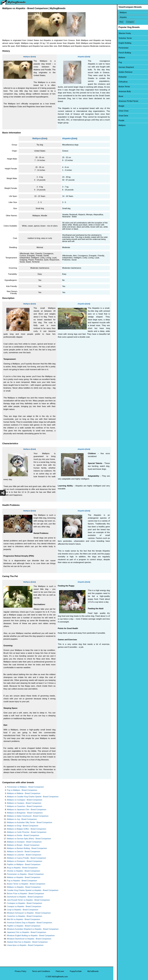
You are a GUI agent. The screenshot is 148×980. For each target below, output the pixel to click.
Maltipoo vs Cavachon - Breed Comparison (25, 806)
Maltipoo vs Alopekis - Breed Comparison (24, 887)
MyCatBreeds (93, 971)
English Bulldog (121, 43)
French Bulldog (121, 53)
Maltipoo (27, 57)
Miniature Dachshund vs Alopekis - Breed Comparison (29, 939)
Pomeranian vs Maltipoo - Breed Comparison (25, 787)
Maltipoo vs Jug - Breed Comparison (22, 819)
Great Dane (120, 116)
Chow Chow (120, 111)
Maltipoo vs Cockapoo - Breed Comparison (25, 800)
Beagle (118, 106)
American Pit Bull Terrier (125, 101)
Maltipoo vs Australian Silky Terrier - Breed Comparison (30, 822)
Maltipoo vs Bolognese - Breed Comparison (25, 813)
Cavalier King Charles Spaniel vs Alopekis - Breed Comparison (33, 890)
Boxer (117, 96)
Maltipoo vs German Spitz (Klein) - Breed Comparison (29, 839)
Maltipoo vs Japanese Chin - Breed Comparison (27, 810)
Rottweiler (119, 77)
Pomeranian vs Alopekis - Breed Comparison (25, 874)
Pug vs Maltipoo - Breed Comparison (22, 790)
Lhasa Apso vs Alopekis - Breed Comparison (25, 945)
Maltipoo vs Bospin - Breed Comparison (23, 845)
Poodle (118, 121)
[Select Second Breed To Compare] (131, 17)
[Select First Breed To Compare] (131, 13)
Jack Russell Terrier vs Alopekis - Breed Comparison (28, 900)
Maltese (118, 58)
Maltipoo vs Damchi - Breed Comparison (24, 852)
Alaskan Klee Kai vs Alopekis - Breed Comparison (27, 942)
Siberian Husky (121, 33)
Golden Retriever (122, 72)
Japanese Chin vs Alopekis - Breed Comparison (27, 932)
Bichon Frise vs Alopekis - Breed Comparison (25, 894)
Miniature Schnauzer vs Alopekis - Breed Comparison (29, 913)
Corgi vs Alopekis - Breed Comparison (23, 910)
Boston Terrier (121, 87)
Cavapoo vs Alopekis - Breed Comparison (24, 906)
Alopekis (81, 57)
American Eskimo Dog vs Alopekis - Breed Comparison (29, 923)
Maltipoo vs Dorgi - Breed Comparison (23, 826)
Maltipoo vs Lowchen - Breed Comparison (24, 855)
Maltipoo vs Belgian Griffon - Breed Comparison (27, 829)
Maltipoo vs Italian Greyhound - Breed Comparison (28, 816)
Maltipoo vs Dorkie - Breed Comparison (23, 835)
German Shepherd (122, 67)
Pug (116, 62)
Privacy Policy (21, 971)
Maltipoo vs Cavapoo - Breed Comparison (24, 803)
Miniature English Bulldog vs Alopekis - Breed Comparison (31, 936)
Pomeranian (120, 48)
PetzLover (60, 971)
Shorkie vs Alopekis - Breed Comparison (23, 871)
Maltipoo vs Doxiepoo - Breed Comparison (24, 842)
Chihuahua (119, 82)
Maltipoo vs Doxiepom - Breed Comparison (25, 861)
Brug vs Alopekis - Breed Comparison (22, 868)
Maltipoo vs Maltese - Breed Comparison (24, 793)
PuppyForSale (76, 971)
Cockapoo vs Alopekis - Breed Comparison (25, 903)
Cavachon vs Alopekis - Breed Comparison (25, 916)
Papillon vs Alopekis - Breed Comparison (24, 926)
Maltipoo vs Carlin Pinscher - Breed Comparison (27, 832)
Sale (33, 57)
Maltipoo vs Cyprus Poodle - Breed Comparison (26, 858)
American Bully (121, 91)
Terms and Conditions (41, 971)
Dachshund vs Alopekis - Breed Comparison (25, 897)
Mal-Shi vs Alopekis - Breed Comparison (23, 919)
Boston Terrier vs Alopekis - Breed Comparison (26, 884)
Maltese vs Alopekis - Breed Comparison (24, 877)
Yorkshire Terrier (122, 38)
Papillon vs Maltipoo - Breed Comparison (24, 864)
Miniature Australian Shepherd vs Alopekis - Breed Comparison (33, 929)
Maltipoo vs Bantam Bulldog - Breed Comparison (27, 848)
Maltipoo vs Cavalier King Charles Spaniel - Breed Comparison (33, 797)
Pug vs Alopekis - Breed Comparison (22, 881)
